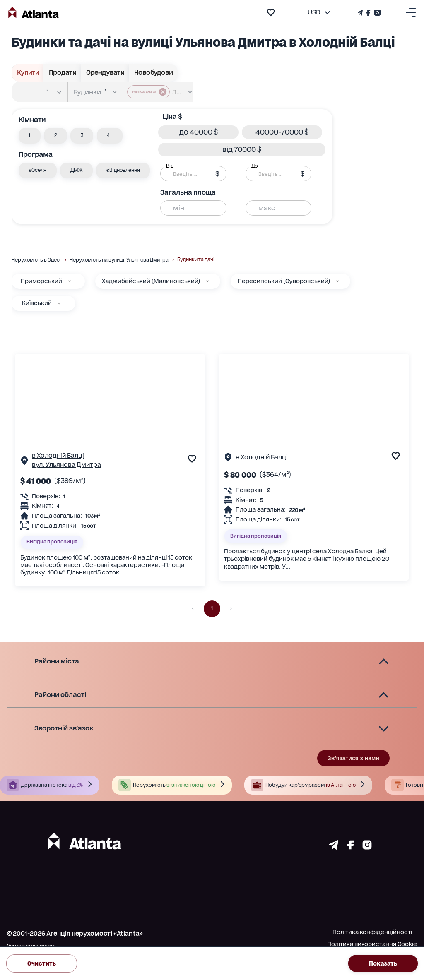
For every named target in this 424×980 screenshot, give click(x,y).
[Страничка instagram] (367, 847)
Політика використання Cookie (372, 944)
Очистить (42, 963)
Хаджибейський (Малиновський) (151, 281)
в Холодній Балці (58, 456)
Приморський (41, 281)
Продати (62, 73)
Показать (383, 963)
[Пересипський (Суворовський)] (337, 281)
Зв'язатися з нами (353, 758)
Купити (28, 73)
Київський (37, 303)
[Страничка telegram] (334, 847)
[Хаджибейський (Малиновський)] (207, 281)
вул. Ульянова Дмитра (66, 465)
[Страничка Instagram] (377, 13)
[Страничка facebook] (350, 847)
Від (170, 166)
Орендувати (105, 73)
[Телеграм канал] (361, 13)
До (255, 166)
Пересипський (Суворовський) (284, 281)
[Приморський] (70, 281)
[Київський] (59, 303)
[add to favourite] (271, 12)
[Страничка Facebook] (368, 13)
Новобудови (153, 73)
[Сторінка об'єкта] (24, 462)
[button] (30, 136)
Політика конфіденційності (372, 932)
